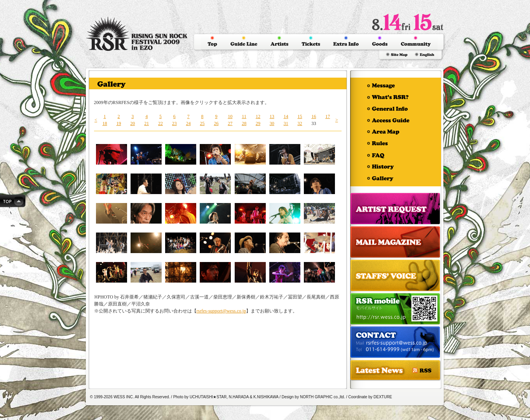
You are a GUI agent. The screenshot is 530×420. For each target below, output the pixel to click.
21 (146, 123)
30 (272, 123)
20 (132, 123)
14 (286, 116)
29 (258, 123)
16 (314, 116)
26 (216, 123)
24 (188, 123)
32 (300, 123)
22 (160, 123)
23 (174, 123)
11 (244, 116)
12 (258, 116)
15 (300, 116)
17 (328, 116)
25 (202, 123)
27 (230, 123)
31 (286, 123)
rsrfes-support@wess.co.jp (221, 311)
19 (119, 123)
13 (272, 116)
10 (230, 116)
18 (105, 123)
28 (244, 123)
